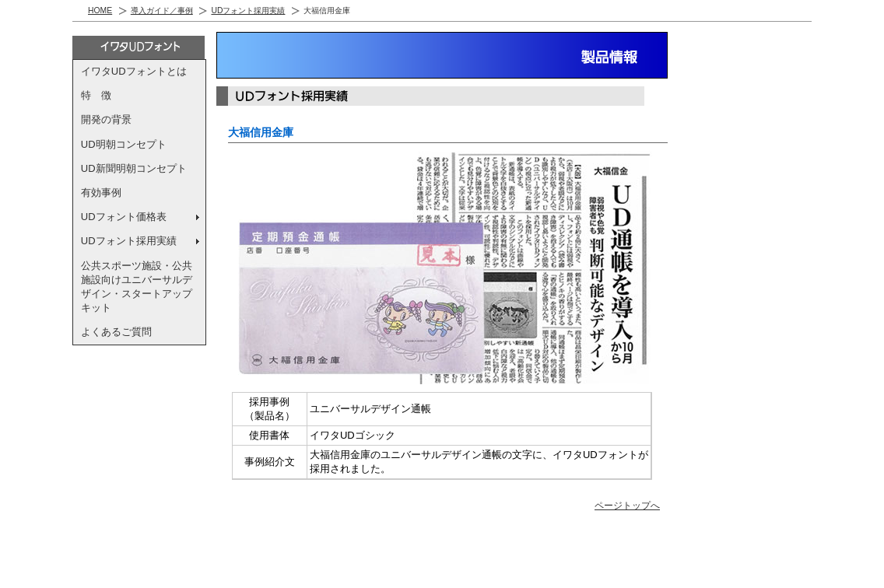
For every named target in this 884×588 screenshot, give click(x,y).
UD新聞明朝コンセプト (134, 168)
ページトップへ (627, 505)
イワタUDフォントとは (134, 71)
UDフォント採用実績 (248, 10)
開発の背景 (106, 119)
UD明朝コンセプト (124, 144)
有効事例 (101, 192)
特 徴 (96, 95)
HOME (100, 10)
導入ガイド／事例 (162, 10)
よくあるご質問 (116, 332)
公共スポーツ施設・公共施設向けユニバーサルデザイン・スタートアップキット (137, 287)
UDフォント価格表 (124, 217)
